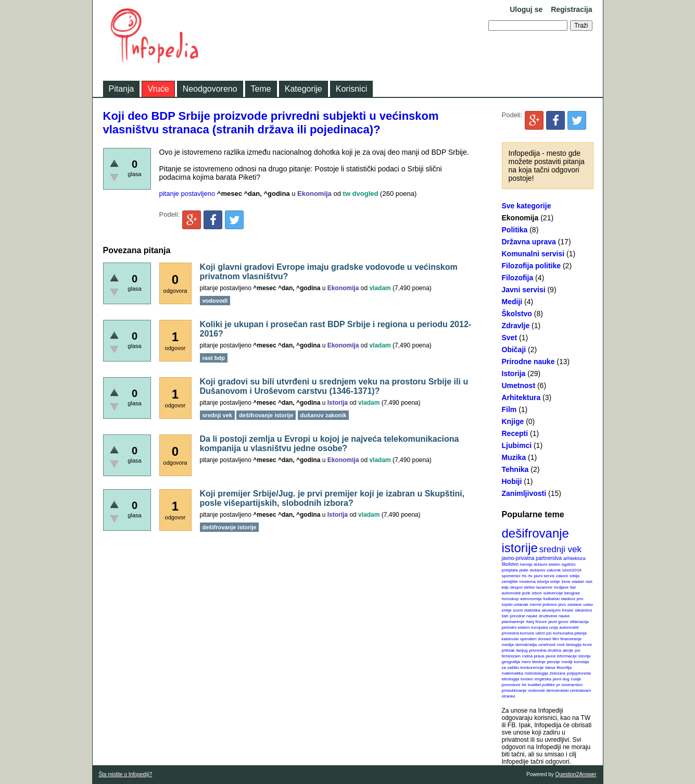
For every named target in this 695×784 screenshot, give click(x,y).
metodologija (536, 673)
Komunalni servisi (533, 254)
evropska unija (545, 627)
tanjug (522, 650)
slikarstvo (583, 610)
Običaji (514, 350)
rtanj (530, 622)
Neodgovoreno (210, 89)
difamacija (579, 622)
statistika (532, 610)
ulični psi (544, 633)
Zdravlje (516, 326)
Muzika (514, 457)
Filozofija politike (532, 266)
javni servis (545, 576)
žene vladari (572, 582)
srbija (574, 576)
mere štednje (533, 662)
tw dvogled (361, 194)
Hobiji (512, 481)
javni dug (561, 679)
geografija (511, 662)
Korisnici (351, 89)
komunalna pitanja (570, 633)
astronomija (531, 599)
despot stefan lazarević (532, 587)
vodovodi (536, 690)
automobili (568, 627)
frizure (541, 622)
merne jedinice (543, 605)
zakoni (562, 576)
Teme (261, 89)
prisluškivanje (514, 690)
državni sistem (547, 564)
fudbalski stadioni (559, 599)
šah (505, 616)
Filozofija (518, 278)
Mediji (512, 302)
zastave (575, 605)
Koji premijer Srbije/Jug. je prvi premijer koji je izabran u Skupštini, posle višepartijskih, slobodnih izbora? (332, 498)
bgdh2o (569, 564)
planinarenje (513, 622)
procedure (511, 685)
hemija (526, 564)
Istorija (514, 374)
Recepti (515, 433)
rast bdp (214, 358)
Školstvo (517, 314)
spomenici (511, 576)
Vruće (158, 89)
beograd (572, 593)
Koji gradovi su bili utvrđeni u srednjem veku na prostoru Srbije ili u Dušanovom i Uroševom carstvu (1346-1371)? (334, 386)
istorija (584, 656)
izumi (518, 610)
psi (577, 650)
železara (558, 673)
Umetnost (519, 385)
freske (568, 610)
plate (523, 570)
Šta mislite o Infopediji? (126, 774)
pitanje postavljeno (187, 194)
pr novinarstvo (570, 685)
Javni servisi (524, 290)
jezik (526, 593)
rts (524, 576)
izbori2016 (572, 570)
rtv (530, 576)
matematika (513, 673)
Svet (510, 338)
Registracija (571, 9)
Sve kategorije (527, 206)
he (524, 685)
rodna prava (533, 656)
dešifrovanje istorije (535, 540)
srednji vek (560, 549)
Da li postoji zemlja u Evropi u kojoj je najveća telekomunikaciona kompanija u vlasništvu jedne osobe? (330, 444)
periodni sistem (516, 627)
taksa (550, 668)
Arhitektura (521, 397)
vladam (380, 288)
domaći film (548, 639)
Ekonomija (520, 218)
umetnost (547, 645)
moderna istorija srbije (539, 582)
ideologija (511, 679)
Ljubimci (517, 445)
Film (509, 409)
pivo (562, 605)
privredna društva (545, 650)
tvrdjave (561, 587)
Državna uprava (529, 242)
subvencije (553, 593)
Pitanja (122, 89)
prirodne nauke (523, 616)
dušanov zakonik (546, 570)
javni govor (558, 622)
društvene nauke (554, 616)
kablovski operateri (519, 639)
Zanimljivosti (524, 493)
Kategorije (304, 89)
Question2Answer (576, 774)
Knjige (513, 421)
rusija (576, 679)
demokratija (526, 645)
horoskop (510, 599)
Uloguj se (526, 9)
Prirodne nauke (528, 362)
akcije (568, 650)
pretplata (510, 570)
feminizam (511, 656)
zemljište (510, 582)
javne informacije (561, 656)
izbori (537, 593)
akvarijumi (551, 610)
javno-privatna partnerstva (532, 558)
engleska (543, 679)
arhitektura (574, 558)
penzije (553, 662)
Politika (515, 230)
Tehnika (515, 469)
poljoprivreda (579, 673)
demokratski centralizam (568, 690)
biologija (574, 645)
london (527, 679)
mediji (567, 662)
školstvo (510, 564)
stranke (509, 696)
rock (561, 645)
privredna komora (518, 633)
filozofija (564, 668)
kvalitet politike (541, 685)
